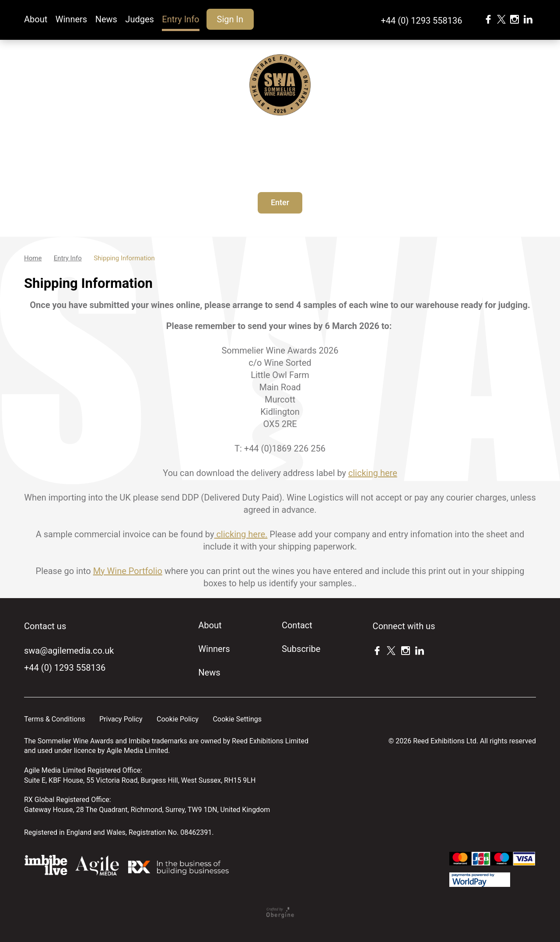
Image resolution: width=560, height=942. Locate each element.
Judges (140, 19)
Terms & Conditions (55, 719)
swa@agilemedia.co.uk (69, 651)
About (36, 19)
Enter (280, 202)
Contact (297, 625)
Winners (71, 19)
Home (33, 258)
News (106, 19)
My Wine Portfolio (128, 571)
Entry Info (180, 19)
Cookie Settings (237, 719)
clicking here (373, 473)
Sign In (230, 19)
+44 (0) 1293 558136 (421, 21)
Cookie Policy (178, 719)
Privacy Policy (121, 719)
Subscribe (301, 649)
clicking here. (241, 534)
